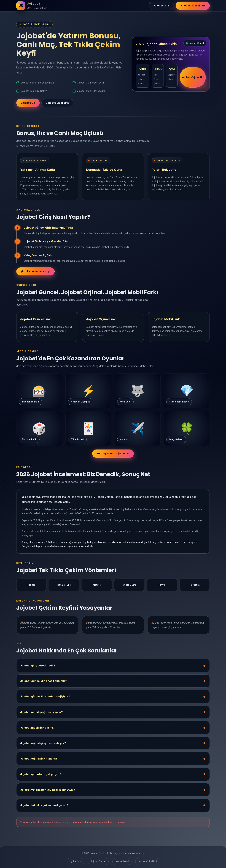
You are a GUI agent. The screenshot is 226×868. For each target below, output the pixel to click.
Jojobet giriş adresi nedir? (38, 667)
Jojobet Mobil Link (57, 104)
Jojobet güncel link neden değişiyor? (45, 698)
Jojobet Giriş (161, 6)
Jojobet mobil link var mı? (37, 729)
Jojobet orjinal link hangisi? (39, 760)
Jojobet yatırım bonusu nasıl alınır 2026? (48, 791)
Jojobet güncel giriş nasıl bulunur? (43, 683)
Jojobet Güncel (98, 861)
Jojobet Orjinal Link (193, 80)
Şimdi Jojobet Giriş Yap (35, 273)
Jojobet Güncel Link (193, 6)
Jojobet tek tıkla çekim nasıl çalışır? (44, 807)
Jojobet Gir (28, 104)
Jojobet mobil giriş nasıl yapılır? (41, 714)
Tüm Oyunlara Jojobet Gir (113, 455)
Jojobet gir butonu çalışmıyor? (41, 776)
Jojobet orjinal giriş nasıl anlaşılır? (43, 745)
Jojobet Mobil (122, 861)
